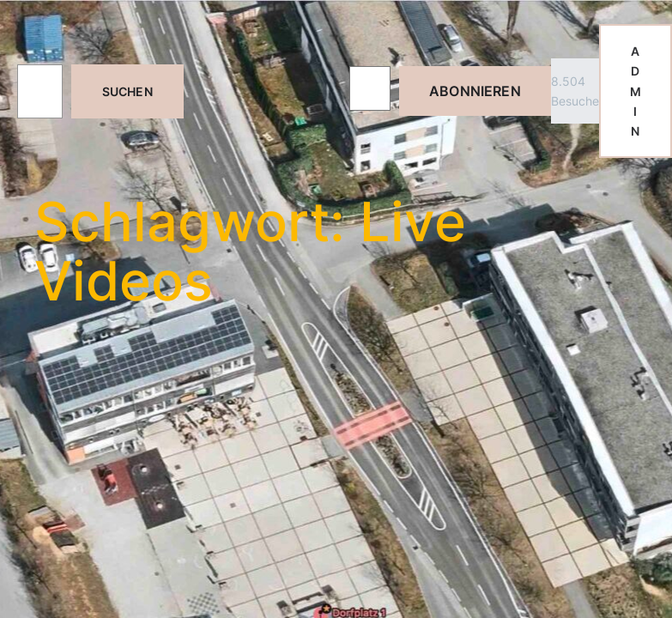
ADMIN (636, 91)
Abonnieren (475, 91)
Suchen (127, 91)
